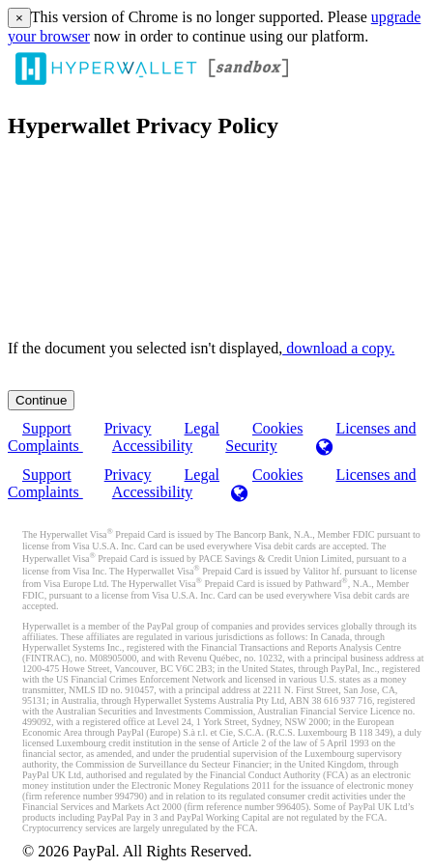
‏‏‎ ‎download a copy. (338, 348)
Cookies (277, 475)
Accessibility (153, 446)
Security (251, 446)
